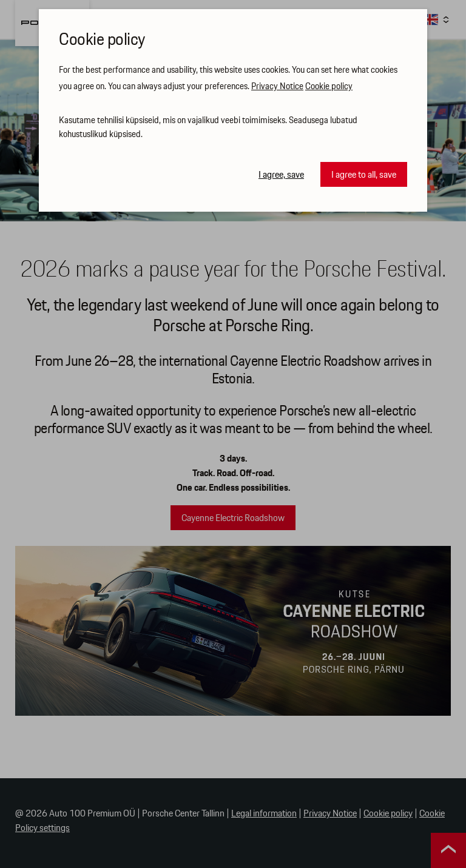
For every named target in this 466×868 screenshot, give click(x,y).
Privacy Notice (277, 87)
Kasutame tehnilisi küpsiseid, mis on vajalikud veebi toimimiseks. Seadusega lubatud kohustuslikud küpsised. (208, 128)
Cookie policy (329, 87)
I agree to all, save (364, 175)
